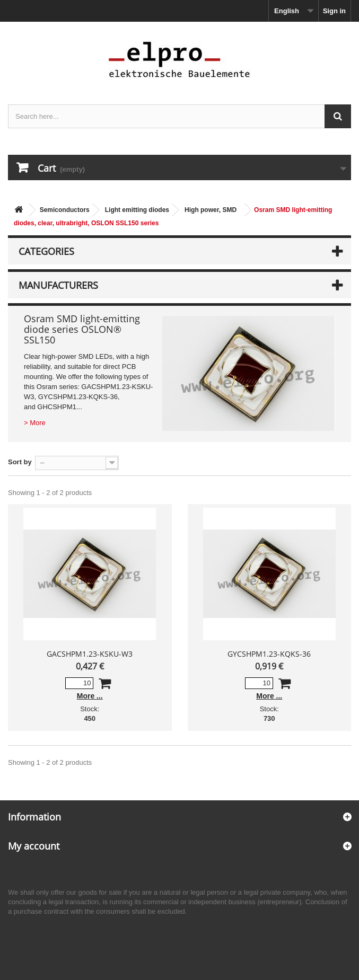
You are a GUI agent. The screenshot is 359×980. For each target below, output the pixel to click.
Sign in (334, 11)
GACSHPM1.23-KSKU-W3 (90, 654)
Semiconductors (65, 210)
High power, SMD (211, 210)
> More (35, 423)
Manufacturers (58, 285)
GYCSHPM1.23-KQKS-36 (269, 654)
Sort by (20, 462)
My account (34, 846)
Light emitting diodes (137, 210)
